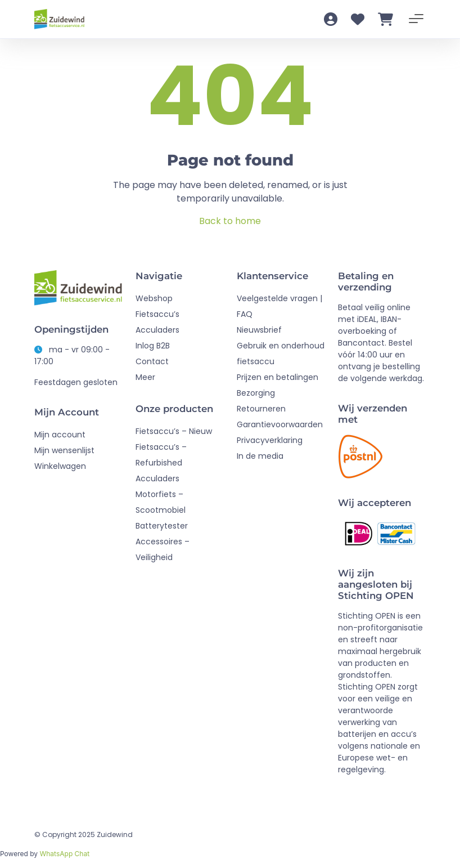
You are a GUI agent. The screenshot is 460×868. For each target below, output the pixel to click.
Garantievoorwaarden (280, 424)
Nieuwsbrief (259, 330)
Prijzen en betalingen (278, 377)
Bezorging (256, 393)
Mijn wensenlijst (64, 450)
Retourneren (261, 409)
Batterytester (162, 526)
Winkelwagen (60, 466)
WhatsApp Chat (64, 854)
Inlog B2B (153, 346)
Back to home (230, 221)
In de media (260, 456)
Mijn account (60, 435)
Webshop (154, 298)
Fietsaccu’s (157, 314)
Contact (152, 361)
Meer (145, 377)
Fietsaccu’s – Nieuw (174, 431)
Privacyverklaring (270, 440)
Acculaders (157, 330)
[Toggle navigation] (416, 19)
